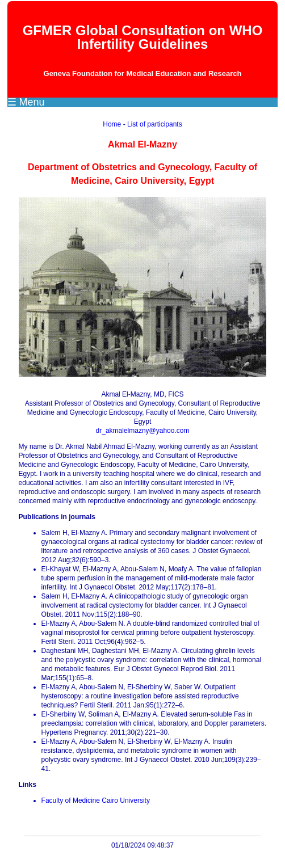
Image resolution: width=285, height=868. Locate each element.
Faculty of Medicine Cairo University (96, 800)
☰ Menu (26, 102)
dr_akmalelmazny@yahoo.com (143, 431)
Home (112, 124)
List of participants (155, 124)
